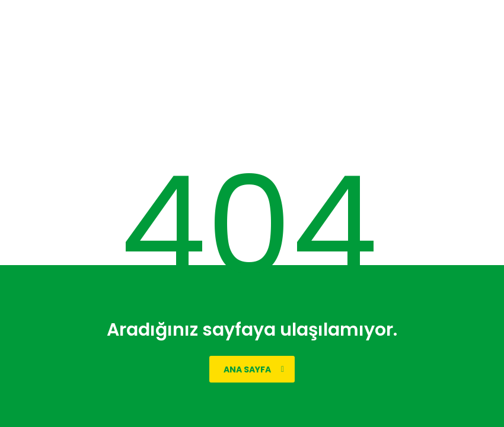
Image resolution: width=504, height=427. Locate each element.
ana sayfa (254, 369)
